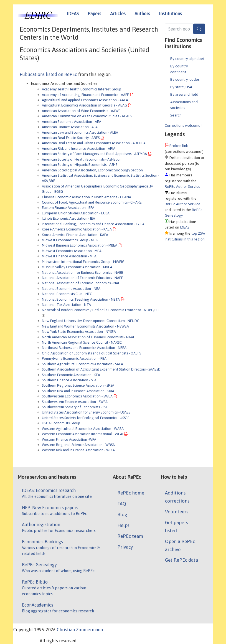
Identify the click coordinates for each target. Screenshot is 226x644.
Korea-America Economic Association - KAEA (77, 229)
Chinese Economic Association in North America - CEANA (87, 197)
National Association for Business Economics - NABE (82, 272)
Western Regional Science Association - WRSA (78, 445)
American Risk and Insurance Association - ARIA (79, 149)
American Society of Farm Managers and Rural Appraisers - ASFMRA (94, 154)
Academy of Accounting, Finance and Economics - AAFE (85, 95)
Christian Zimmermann (80, 630)
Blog (122, 514)
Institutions (170, 14)
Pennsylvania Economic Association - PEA (74, 358)
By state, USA (181, 87)
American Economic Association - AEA (72, 122)
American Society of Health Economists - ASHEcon (82, 159)
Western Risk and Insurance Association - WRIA (78, 450)
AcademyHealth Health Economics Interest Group (82, 89)
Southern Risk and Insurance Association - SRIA (78, 391)
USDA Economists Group (61, 423)
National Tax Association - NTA (66, 305)
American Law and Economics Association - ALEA (80, 132)
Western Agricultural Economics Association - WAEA (83, 429)
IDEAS (73, 14)
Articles (118, 14)
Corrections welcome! (183, 125)
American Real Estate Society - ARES (71, 138)
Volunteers (177, 512)
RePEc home (131, 493)
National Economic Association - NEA (71, 289)
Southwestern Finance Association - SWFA (75, 402)
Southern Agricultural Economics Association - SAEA (82, 364)
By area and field (184, 94)
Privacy (125, 547)
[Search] (199, 29)
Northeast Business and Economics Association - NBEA (84, 348)
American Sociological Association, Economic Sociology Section (92, 170)
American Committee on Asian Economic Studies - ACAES (87, 116)
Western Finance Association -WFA (69, 439)
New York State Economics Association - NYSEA (79, 332)
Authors (142, 14)
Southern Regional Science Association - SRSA (78, 385)
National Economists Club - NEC (67, 294)
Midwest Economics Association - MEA (72, 251)
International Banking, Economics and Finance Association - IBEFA (93, 224)
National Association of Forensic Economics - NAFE (82, 283)
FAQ (122, 504)
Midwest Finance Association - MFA (69, 256)
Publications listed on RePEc (48, 74)
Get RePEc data (181, 560)
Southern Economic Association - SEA (71, 375)
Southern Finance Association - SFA (69, 380)
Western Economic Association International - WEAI (82, 434)
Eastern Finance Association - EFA (68, 208)
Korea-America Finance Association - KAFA (75, 235)
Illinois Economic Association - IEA (68, 218)
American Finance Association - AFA (70, 127)
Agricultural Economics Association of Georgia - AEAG (84, 105)
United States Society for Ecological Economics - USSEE (86, 418)
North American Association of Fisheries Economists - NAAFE (89, 337)
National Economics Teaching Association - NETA (81, 299)
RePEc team (130, 536)
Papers (94, 14)
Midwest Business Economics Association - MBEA (80, 245)
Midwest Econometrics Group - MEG (70, 240)
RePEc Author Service (183, 186)
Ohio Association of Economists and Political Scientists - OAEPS (92, 353)
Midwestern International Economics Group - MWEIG (83, 262)
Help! (123, 525)
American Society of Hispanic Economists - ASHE (80, 165)
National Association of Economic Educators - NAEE (82, 278)
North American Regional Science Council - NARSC (82, 342)
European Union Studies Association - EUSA (76, 213)
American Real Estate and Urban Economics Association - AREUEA (94, 143)
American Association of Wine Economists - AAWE (81, 111)
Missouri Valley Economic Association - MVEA (77, 267)
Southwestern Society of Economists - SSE (75, 407)
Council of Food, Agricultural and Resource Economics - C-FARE (92, 202)
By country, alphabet (187, 59)
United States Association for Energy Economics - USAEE (86, 412)
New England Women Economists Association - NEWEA (85, 326)
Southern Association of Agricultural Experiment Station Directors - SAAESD (101, 369)
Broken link (179, 146)
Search (176, 115)
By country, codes (185, 79)
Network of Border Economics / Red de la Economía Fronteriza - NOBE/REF (101, 310)
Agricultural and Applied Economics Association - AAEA (85, 100)
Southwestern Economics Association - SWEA (77, 396)
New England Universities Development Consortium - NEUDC (91, 321)
